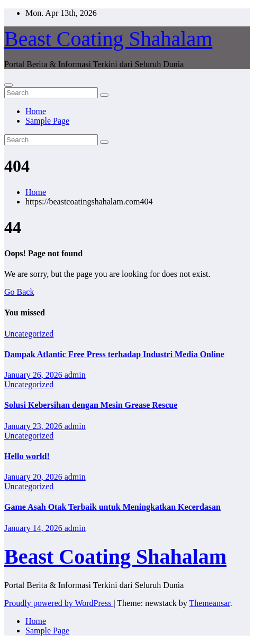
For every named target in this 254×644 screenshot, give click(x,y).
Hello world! (27, 456)
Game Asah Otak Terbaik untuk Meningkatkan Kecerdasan (112, 507)
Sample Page (47, 121)
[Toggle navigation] (8, 85)
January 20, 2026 (34, 477)
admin (75, 375)
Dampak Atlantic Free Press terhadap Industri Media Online (114, 354)
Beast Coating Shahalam (108, 39)
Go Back (19, 292)
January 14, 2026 (34, 528)
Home (36, 111)
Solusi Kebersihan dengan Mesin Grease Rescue (91, 405)
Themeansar (209, 603)
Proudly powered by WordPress (59, 603)
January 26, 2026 (34, 375)
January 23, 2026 (34, 426)
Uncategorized (29, 334)
